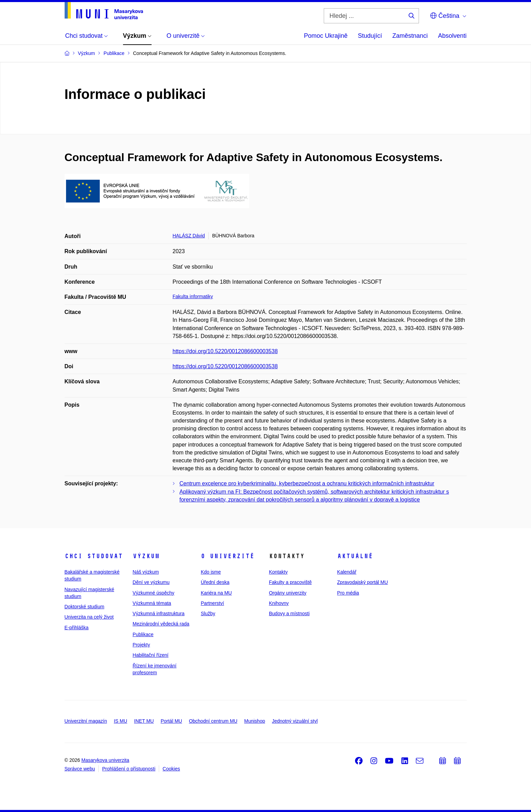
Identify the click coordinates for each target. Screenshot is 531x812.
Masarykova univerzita (105, 760)
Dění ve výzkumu (151, 582)
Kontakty (278, 572)
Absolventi (452, 36)
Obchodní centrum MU (213, 721)
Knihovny (279, 603)
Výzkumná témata (152, 603)
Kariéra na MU (216, 593)
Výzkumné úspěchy (153, 593)
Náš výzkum (146, 572)
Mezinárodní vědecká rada (161, 624)
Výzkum (146, 556)
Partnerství (212, 603)
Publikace (143, 634)
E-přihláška (77, 628)
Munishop (255, 721)
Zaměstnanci (410, 36)
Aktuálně (355, 556)
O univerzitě (228, 556)
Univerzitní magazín (86, 721)
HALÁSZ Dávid (189, 236)
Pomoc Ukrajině (326, 36)
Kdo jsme (211, 572)
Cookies (171, 769)
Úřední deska (215, 582)
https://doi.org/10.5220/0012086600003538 (225, 351)
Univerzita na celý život (89, 617)
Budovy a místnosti (289, 613)
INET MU (144, 721)
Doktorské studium (85, 607)
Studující (370, 36)
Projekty (141, 645)
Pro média (348, 593)
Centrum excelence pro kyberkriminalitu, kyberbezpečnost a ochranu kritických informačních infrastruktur (307, 483)
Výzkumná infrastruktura (159, 613)
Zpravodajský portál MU (363, 582)
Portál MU (171, 721)
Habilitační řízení (151, 655)
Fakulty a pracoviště (290, 582)
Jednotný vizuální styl (295, 721)
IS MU (120, 721)
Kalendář (347, 572)
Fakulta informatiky (193, 296)
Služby (208, 613)
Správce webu (80, 769)
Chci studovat (94, 556)
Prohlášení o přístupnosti (129, 769)
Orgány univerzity (287, 593)
